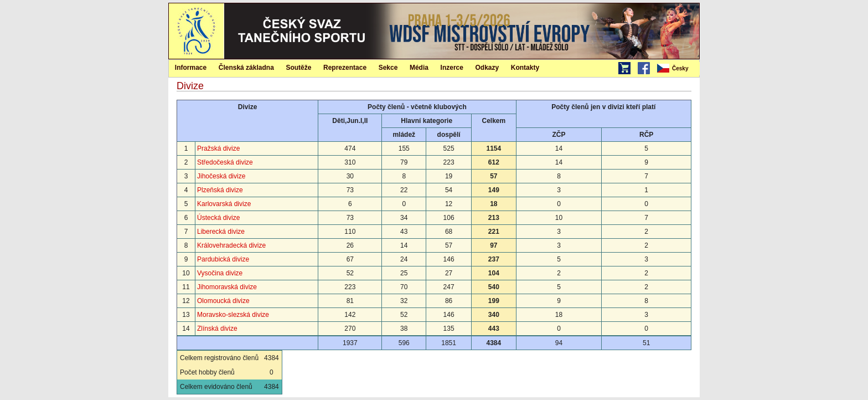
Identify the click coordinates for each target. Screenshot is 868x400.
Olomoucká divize (223, 301)
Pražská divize (218, 148)
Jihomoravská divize (227, 287)
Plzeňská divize (220, 190)
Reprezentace (345, 68)
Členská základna (246, 68)
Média (419, 68)
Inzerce (452, 68)
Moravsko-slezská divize (233, 315)
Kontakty (525, 68)
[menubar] (678, 69)
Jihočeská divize (221, 176)
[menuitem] (678, 69)
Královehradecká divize (231, 245)
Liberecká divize (221, 232)
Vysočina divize (220, 273)
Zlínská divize (217, 329)
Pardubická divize (223, 259)
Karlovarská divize (224, 204)
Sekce (388, 68)
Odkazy (487, 68)
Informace (191, 68)
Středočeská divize (225, 162)
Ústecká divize (218, 218)
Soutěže (298, 68)
